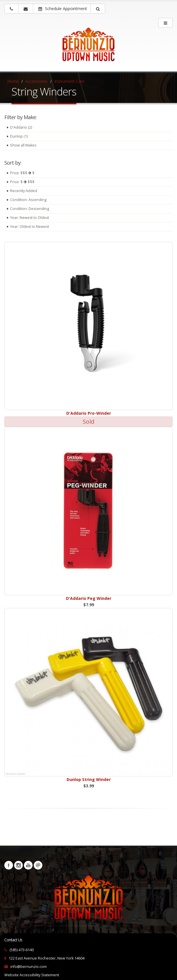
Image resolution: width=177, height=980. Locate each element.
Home (13, 81)
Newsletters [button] (38, 865)
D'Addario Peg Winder (89, 598)
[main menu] (165, 23)
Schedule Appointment (63, 9)
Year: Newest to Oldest (30, 218)
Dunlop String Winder (89, 779)
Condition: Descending (30, 209)
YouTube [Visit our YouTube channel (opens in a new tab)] (28, 865)
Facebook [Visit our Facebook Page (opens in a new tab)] (9, 865)
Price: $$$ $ (22, 173)
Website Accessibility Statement (32, 975)
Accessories (36, 81)
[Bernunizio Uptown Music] (88, 48)
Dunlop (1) (19, 136)
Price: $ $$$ (22, 182)
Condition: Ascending (28, 200)
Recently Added (24, 191)
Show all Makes (23, 145)
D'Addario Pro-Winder (89, 413)
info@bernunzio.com (29, 967)
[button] (98, 9)
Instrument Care (69, 81)
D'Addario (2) (21, 127)
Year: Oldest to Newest (30, 227)
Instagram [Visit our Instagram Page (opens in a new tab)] (18, 865)
